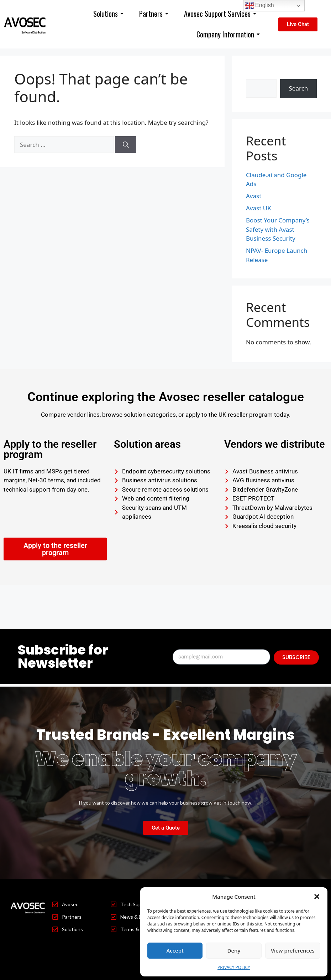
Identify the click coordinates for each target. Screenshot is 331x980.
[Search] (126, 145)
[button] (317, 897)
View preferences (293, 950)
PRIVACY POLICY (234, 967)
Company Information (228, 34)
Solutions (108, 14)
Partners (154, 14)
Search (256, 74)
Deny (234, 950)
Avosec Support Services (220, 14)
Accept (175, 950)
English (260, 6)
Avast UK (259, 208)
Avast (254, 196)
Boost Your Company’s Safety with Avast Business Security (278, 229)
